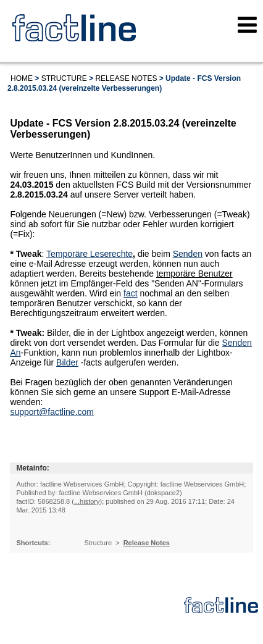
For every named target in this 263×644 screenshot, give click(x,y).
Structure (64, 78)
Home (22, 78)
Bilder (67, 362)
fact (131, 293)
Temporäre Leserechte (90, 254)
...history (87, 501)
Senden (188, 254)
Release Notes (126, 78)
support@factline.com (52, 412)
